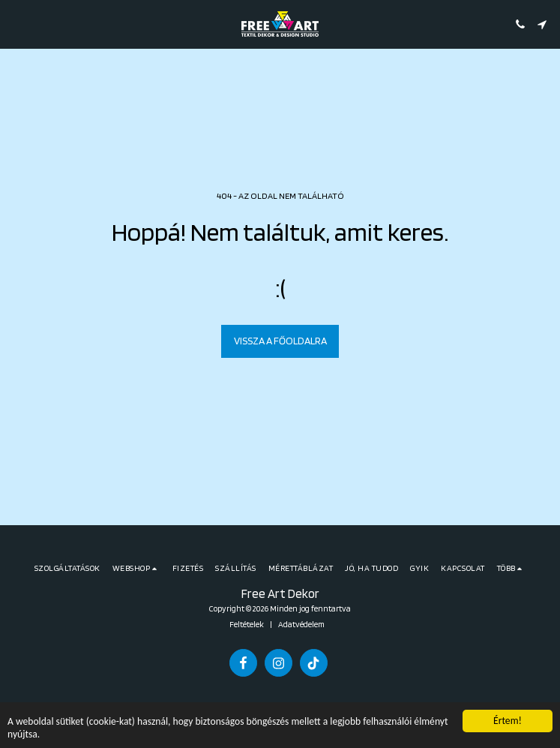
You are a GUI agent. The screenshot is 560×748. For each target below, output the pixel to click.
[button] (16, 24)
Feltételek (247, 624)
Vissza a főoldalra (280, 341)
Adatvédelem (301, 624)
